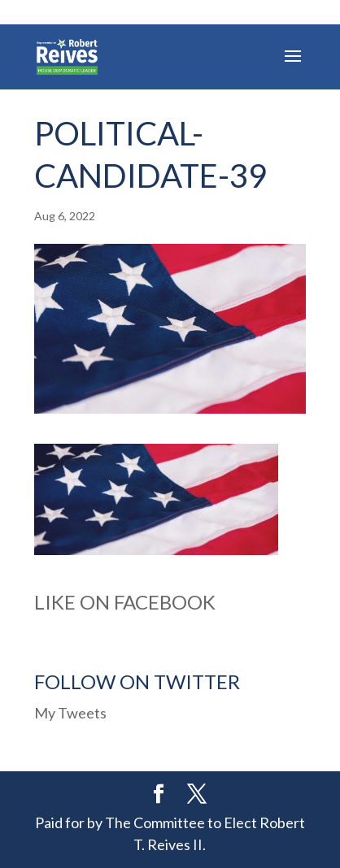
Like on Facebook (125, 602)
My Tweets (70, 713)
